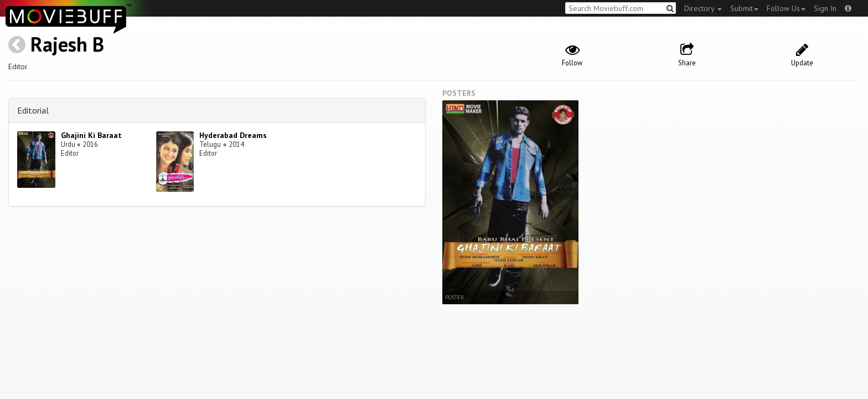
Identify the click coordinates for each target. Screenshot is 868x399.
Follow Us (786, 8)
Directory (703, 8)
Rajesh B (67, 44)
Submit (744, 8)
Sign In (825, 8)
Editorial (33, 110)
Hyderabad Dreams (233, 135)
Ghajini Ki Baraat (91, 135)
